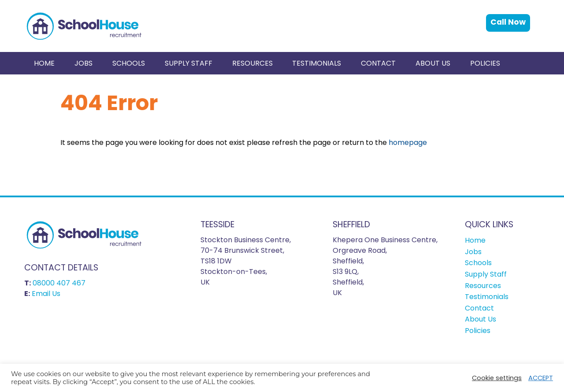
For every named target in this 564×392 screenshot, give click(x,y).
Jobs (83, 63)
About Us (433, 63)
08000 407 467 (59, 283)
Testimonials (317, 63)
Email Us (46, 294)
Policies (485, 63)
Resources (252, 63)
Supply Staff (189, 63)
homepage (408, 142)
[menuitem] (45, 63)
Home (44, 63)
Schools (129, 63)
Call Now (508, 22)
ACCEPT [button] (541, 378)
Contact (378, 63)
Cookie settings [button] (497, 378)
